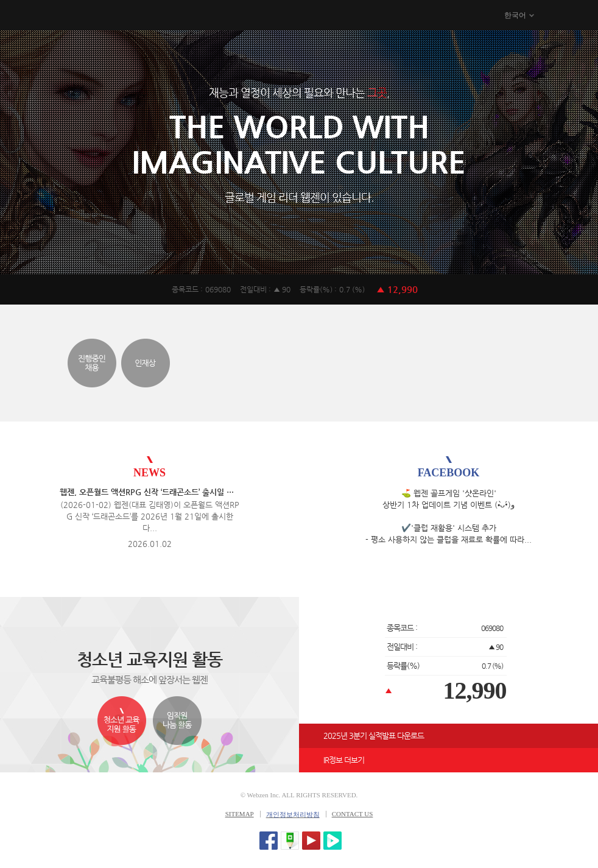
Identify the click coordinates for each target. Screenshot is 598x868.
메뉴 (566, 16)
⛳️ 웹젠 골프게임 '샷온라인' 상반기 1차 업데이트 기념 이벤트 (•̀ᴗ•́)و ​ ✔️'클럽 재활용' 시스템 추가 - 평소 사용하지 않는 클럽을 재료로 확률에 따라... (448, 516)
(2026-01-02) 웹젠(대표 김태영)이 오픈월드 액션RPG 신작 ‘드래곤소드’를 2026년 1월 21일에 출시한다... (150, 516)
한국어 (515, 15)
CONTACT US (353, 814)
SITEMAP (240, 814)
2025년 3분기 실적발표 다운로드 (374, 736)
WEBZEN (35, 16)
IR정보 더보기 (344, 760)
